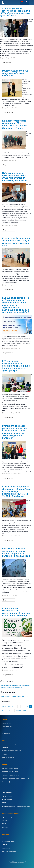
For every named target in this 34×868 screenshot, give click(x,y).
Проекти (4, 824)
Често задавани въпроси (9, 841)
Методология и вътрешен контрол (14, 696)
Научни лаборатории (8, 817)
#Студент (4, 845)
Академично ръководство (9, 730)
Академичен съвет (7, 726)
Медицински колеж (7, 796)
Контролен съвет (6, 733)
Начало (4, 706)
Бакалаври (5, 747)
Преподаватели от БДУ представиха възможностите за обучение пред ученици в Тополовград (16, 687)
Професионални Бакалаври (9, 744)
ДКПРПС (4, 803)
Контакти (4, 838)
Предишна (11, 706)
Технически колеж (7, 799)
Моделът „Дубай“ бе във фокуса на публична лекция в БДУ (15, 73)
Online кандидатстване (8, 757)
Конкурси (4, 820)
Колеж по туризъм (7, 793)
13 (13, 710)
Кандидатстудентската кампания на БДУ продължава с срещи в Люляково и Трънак (14, 124)
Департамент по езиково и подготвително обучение (16, 806)
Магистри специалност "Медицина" (12, 751)
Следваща (18, 710)
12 (9, 710)
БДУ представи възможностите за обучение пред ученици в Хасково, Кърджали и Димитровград (16, 366)
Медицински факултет (8, 782)
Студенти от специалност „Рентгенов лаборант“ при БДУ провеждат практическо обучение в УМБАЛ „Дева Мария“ (16, 491)
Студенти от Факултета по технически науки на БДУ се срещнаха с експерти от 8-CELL (16, 242)
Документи (5, 827)
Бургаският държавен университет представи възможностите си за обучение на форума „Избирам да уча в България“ (15, 432)
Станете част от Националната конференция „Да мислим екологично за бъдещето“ (16, 612)
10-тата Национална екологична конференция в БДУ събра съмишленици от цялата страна (16, 12)
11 (6, 710)
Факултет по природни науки (10, 772)
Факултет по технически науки (10, 768)
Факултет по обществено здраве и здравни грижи (15, 778)
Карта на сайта (6, 848)
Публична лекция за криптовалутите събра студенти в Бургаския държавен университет (15, 177)
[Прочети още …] (7, 62)
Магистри (4, 754)
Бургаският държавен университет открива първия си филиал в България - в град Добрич (16, 552)
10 (2, 710)
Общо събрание (6, 723)
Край (25, 710)
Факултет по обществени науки (10, 775)
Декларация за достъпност (9, 851)
